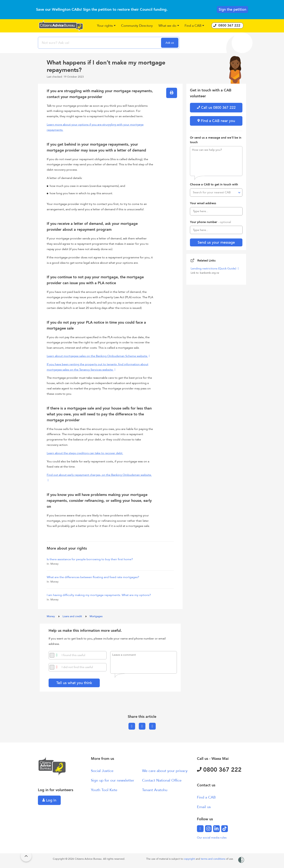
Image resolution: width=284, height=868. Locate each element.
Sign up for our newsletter (113, 780)
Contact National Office (162, 780)
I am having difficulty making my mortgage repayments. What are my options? (99, 595)
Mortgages (96, 616)
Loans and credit (73, 616)
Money (51, 616)
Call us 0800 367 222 (216, 108)
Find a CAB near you (216, 121)
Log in (49, 800)
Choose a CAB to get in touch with (214, 184)
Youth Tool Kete (104, 790)
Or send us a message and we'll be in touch (216, 140)
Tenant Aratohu (155, 790)
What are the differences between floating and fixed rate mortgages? (93, 577)
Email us (204, 807)
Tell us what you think (74, 683)
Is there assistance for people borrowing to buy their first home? (90, 559)
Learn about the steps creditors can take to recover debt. (85, 453)
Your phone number (210, 222)
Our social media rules (212, 838)
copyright (190, 859)
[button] (106, 26)
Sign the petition (232, 9)
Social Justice (102, 771)
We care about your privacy (165, 771)
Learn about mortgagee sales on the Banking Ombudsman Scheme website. (97, 356)
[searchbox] (100, 43)
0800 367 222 (219, 770)
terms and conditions (213, 859)
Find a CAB (206, 797)
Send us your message (216, 242)
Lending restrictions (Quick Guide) (214, 269)
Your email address (203, 203)
